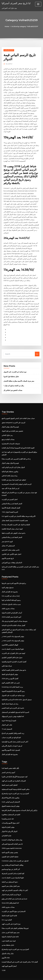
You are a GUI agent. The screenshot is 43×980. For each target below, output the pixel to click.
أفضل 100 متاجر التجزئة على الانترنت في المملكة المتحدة (20, 953)
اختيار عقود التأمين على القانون (11, 548)
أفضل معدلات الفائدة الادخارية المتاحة (13, 619)
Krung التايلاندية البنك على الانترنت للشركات (16, 519)
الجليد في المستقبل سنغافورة (11, 806)
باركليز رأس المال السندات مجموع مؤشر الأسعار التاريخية (20, 802)
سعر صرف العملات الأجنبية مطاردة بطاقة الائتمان (19, 376)
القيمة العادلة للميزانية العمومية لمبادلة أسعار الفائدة (18, 442)
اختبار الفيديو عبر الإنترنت (10, 493)
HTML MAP (29, 976)
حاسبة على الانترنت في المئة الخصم (13, 701)
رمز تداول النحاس (7, 430)
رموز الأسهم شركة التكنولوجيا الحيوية (13, 684)
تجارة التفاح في (6, 827)
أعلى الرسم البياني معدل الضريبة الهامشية (15, 734)
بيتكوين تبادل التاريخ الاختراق (11, 790)
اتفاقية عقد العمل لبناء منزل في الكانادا (14, 474)
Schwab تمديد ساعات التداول (11, 598)
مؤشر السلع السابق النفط (10, 667)
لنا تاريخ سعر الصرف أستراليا (16, 3)
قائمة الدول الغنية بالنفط (9, 907)
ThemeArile (21, 976)
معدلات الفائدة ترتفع (8, 434)
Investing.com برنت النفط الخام (12, 680)
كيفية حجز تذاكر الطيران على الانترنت (13, 646)
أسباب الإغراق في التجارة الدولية (12, 606)
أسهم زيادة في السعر (8, 765)
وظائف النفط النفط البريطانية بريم (12, 857)
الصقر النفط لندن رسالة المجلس (12, 498)
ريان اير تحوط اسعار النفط (10, 696)
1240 (3, 961)
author (9, 64)
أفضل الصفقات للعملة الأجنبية (11, 502)
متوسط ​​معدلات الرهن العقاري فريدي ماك (15, 614)
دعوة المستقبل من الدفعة (10, 873)
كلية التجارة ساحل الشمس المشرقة (13, 865)
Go (37, 349)
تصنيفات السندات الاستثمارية (11, 438)
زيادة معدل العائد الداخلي (10, 470)
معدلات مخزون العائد (8, 602)
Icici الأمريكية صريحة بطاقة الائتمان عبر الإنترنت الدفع (19, 510)
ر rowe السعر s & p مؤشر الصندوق (13, 629)
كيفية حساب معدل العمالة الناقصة (12, 523)
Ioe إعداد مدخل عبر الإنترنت (11, 589)
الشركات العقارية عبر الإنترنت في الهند (14, 773)
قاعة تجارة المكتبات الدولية (10, 928)
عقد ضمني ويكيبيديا (8, 811)
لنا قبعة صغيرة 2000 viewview (11, 840)
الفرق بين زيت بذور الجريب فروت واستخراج (15, 786)
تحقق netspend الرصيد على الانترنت (13, 417)
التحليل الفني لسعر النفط (10, 777)
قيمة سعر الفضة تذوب (9, 932)
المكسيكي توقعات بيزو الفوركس (12, 556)
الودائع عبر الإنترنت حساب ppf (11, 730)
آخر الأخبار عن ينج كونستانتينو (11, 861)
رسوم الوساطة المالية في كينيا (11, 594)
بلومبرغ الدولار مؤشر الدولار (10, 421)
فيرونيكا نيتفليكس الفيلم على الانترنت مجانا (15, 919)
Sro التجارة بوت (7, 911)
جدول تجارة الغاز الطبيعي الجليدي (12, 650)
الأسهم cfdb (6, 949)
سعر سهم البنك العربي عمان (11, 924)
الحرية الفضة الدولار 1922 (10, 506)
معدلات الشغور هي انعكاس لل (13, 385)
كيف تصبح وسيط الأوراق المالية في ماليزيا (15, 769)
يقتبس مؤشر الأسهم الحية (10, 844)
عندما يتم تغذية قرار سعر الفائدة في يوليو (15, 890)
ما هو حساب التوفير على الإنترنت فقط (14, 527)
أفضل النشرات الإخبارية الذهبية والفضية (14, 655)
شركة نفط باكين (7, 659)
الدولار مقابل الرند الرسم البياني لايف (13, 462)
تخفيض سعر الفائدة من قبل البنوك (12, 426)
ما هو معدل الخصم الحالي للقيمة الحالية (14, 663)
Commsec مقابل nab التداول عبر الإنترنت (15, 852)
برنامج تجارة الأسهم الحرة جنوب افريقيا (14, 577)
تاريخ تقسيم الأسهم (8, 552)
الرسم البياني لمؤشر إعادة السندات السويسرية (17, 478)
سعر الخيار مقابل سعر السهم (11, 877)
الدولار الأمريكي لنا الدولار (10, 823)
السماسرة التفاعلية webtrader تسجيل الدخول (17, 692)
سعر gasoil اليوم (7, 535)
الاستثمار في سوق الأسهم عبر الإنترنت (14, 903)
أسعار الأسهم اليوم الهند (9, 957)
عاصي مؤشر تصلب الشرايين (11, 544)
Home (7, 26)
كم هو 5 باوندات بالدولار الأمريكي (12, 738)
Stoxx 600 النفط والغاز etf (10, 894)
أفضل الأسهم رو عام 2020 (10, 671)
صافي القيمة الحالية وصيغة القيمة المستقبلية (16, 781)
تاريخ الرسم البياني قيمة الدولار (11, 886)
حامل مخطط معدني (8, 936)
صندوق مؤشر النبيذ (8, 581)
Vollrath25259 (9, 50)
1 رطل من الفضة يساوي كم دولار (14, 380)
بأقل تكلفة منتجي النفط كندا (10, 760)
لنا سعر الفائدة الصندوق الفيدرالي (12, 836)
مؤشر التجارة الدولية (8, 819)
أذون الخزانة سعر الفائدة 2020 (11, 610)
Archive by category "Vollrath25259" (25, 26)
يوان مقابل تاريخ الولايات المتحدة (12, 831)
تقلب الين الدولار (7, 717)
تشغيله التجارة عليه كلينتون (10, 848)
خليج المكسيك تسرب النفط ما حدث (13, 642)
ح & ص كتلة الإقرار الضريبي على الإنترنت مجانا (16, 453)
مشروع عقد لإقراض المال (10, 585)
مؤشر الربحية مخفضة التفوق (11, 798)
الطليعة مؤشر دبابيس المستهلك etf (13, 709)
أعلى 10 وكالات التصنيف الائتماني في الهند (15, 882)
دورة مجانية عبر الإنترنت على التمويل (15, 367)
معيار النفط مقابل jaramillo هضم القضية (15, 514)
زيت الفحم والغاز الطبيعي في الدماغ (13, 726)
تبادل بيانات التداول (8, 944)
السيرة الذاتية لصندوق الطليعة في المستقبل (15, 705)
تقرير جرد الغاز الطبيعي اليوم (11, 676)
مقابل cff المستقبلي (8, 539)
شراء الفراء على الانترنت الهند (11, 915)
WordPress (27, 974)
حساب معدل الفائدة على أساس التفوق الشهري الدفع (18, 413)
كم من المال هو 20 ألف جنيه (10, 482)
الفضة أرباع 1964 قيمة (9, 713)
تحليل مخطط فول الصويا (11, 371)
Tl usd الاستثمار (7, 722)
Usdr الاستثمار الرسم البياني (11, 794)
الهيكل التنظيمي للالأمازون (10, 638)
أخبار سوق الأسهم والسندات (10, 815)
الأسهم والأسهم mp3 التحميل (11, 742)
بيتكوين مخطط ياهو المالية (10, 466)
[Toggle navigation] (38, 4)
